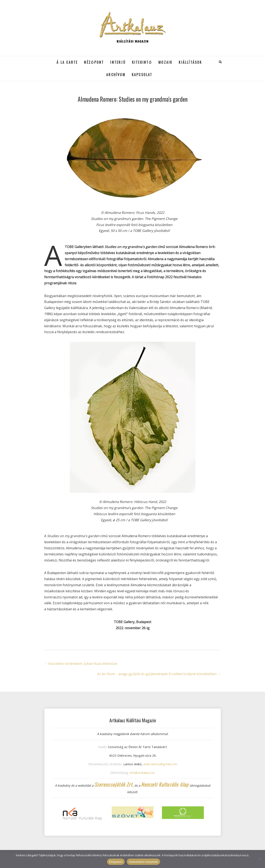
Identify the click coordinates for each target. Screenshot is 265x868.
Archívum (116, 75)
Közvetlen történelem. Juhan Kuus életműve (81, 664)
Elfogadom (116, 862)
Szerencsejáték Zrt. (114, 784)
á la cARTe (67, 62)
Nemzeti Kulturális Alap (165, 784)
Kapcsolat (142, 75)
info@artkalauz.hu (142, 773)
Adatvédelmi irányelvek (143, 862)
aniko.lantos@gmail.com (160, 764)
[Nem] (260, 859)
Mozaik (165, 62)
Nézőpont (94, 62)
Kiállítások (190, 62)
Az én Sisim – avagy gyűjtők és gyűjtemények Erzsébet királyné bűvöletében (159, 674)
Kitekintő (142, 62)
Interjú (118, 62)
